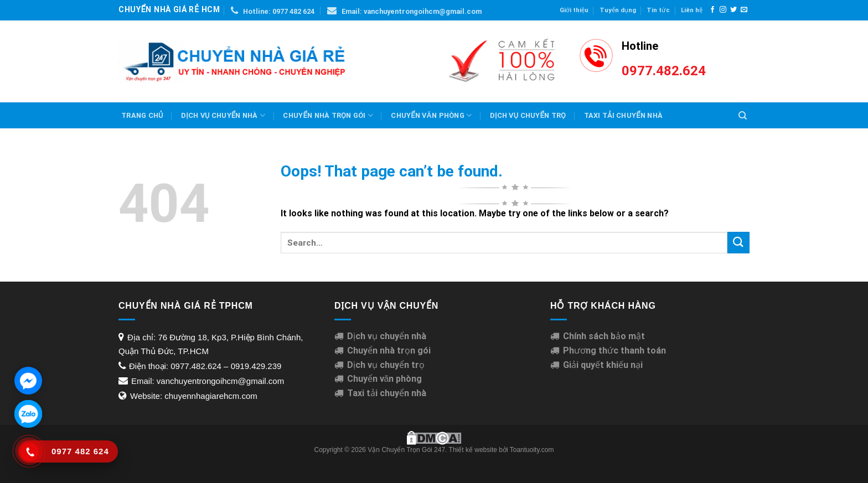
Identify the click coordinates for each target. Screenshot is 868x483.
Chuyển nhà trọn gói (328, 115)
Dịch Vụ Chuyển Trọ (528, 115)
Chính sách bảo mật (604, 336)
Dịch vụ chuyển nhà (223, 115)
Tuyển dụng (618, 10)
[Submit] (738, 243)
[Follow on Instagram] (723, 10)
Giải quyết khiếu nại (603, 365)
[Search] (743, 116)
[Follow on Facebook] (712, 10)
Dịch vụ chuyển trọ (386, 365)
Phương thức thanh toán (614, 350)
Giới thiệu (574, 10)
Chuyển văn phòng (431, 115)
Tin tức (658, 10)
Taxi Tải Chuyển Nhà (624, 115)
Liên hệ (692, 10)
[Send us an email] (744, 10)
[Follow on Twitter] (733, 10)
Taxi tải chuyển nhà (387, 393)
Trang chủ (142, 115)
